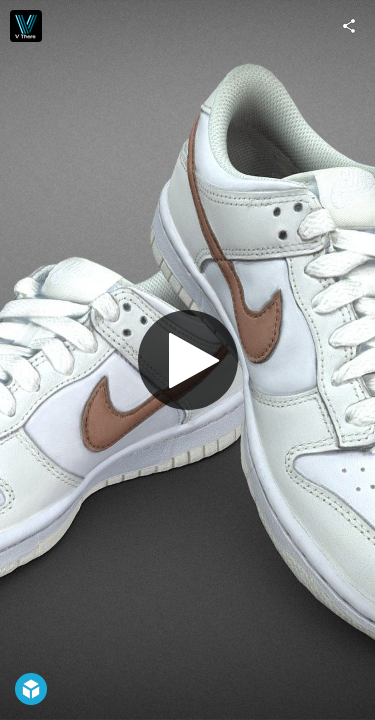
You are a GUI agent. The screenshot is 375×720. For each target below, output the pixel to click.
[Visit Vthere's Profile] (26, 26)
